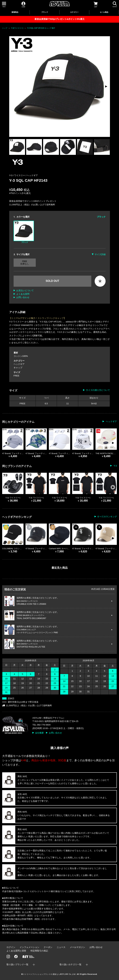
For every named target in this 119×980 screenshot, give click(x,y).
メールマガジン (77, 947)
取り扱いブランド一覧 (17, 964)
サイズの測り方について (98, 390)
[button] (106, 87)
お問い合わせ (23, 297)
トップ (5, 28)
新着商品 (15, 12)
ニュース (61, 947)
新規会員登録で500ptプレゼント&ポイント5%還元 (59, 19)
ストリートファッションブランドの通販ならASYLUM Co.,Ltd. (50, 974)
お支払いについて (25, 290)
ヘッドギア (32, 175)
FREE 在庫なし (25, 263)
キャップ (18, 368)
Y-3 (115, 466)
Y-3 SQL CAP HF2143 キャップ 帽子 (41, 28)
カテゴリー (74, 12)
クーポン (48, 947)
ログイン (11, 947)
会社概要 (39, 733)
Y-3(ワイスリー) (17, 28)
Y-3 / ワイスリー (17, 175)
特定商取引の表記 (39, 951)
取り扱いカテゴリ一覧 (70, 964)
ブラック (24, 232)
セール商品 (104, 12)
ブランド (45, 12)
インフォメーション (29, 947)
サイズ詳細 (100, 254)
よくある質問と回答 (16, 951)
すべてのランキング (107, 517)
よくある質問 (23, 294)
